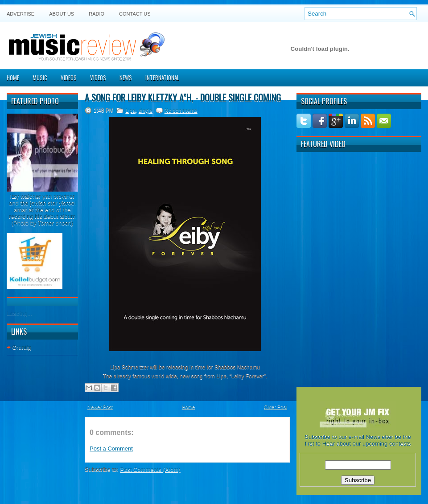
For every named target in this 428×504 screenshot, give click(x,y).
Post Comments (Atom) (150, 469)
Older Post (276, 407)
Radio (97, 14)
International (162, 78)
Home (13, 78)
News (126, 78)
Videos (69, 78)
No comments (181, 111)
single (146, 111)
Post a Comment (111, 449)
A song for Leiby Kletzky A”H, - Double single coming (183, 98)
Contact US (135, 14)
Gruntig (22, 347)
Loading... (19, 313)
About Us (62, 14)
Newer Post (100, 407)
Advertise (21, 14)
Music (40, 78)
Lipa (130, 111)
